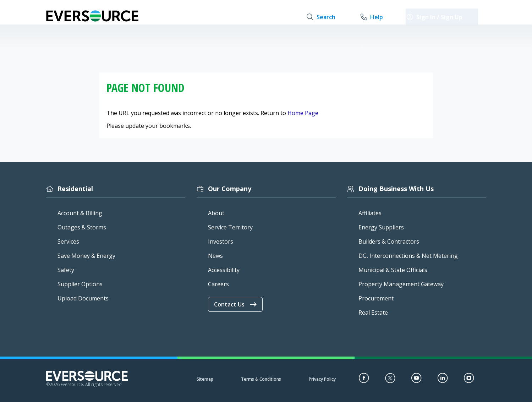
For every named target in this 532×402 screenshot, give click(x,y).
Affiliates (370, 213)
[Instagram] (469, 381)
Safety (66, 270)
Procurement (376, 298)
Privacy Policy (322, 379)
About (216, 213)
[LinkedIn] (443, 381)
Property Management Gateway (401, 284)
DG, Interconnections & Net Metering (408, 256)
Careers (218, 284)
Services (68, 241)
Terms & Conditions (261, 379)
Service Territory (230, 227)
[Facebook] (364, 381)
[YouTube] (416, 381)
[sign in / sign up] (450, 17)
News (215, 256)
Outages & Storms (82, 227)
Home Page (303, 113)
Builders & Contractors (389, 241)
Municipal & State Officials (393, 270)
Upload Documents (83, 298)
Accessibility (224, 270)
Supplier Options (80, 284)
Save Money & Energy (86, 256)
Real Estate (373, 313)
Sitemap (205, 379)
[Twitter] (390, 381)
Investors (221, 241)
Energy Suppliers (381, 227)
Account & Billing (80, 213)
